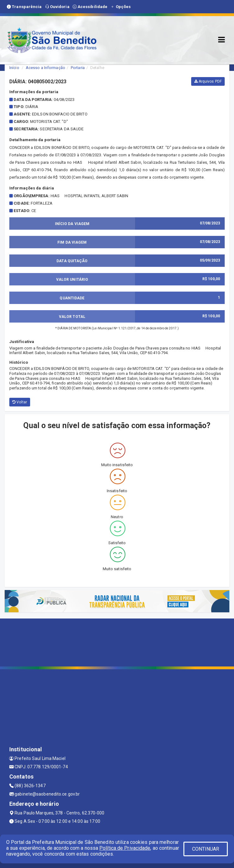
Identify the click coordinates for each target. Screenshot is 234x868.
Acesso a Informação (45, 68)
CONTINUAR (206, 849)
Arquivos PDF (208, 81)
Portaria (78, 68)
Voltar (20, 402)
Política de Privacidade (125, 848)
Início (14, 68)
